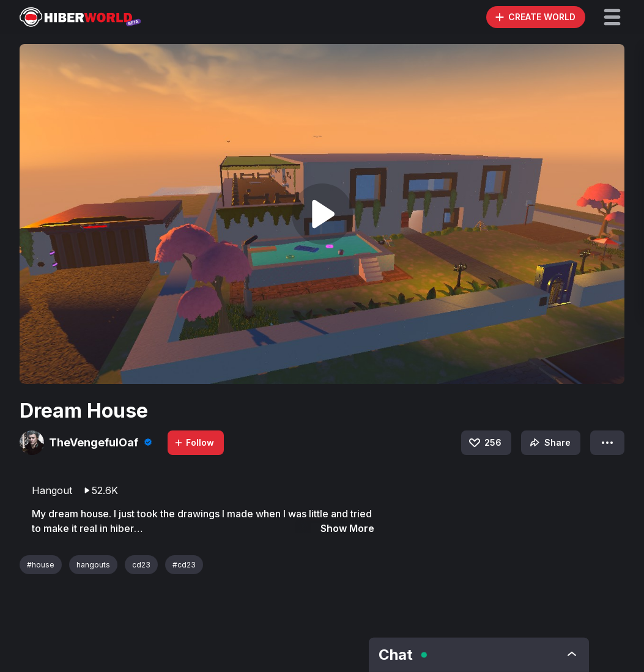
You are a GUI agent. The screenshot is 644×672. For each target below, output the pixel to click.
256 (484, 443)
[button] (612, 17)
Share (549, 443)
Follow (194, 442)
